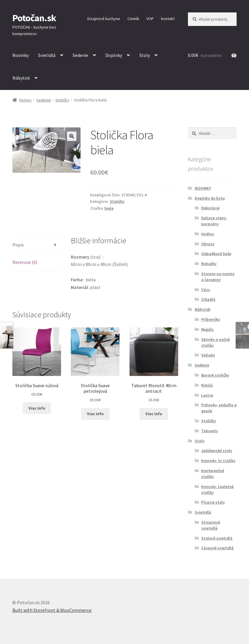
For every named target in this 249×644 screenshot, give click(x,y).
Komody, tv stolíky (218, 461)
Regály (207, 329)
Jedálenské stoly (217, 451)
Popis (18, 245)
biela (109, 208)
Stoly (145, 55)
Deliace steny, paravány (214, 221)
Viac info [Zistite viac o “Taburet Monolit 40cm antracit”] (154, 414)
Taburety (210, 431)
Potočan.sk (34, 18)
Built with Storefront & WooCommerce (52, 610)
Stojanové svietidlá (211, 525)
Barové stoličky (215, 375)
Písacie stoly (213, 502)
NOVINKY (203, 188)
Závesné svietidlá (217, 548)
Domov (25, 100)
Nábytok (21, 78)
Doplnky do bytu (210, 198)
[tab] (37, 245)
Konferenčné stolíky (213, 474)
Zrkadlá (208, 299)
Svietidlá (47, 55)
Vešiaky (208, 355)
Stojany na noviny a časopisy (218, 277)
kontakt (168, 19)
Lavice (207, 395)
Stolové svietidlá (217, 538)
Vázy (206, 290)
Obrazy (208, 244)
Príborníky (211, 319)
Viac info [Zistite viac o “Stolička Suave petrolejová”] (95, 414)
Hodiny (208, 234)
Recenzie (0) (25, 262)
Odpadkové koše (216, 254)
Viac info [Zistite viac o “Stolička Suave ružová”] (37, 408)
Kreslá (207, 385)
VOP (150, 19)
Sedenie (80, 55)
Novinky (21, 55)
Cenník (133, 19)
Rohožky (209, 264)
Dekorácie (210, 208)
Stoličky (62, 100)
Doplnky (114, 55)
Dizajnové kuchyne (104, 19)
